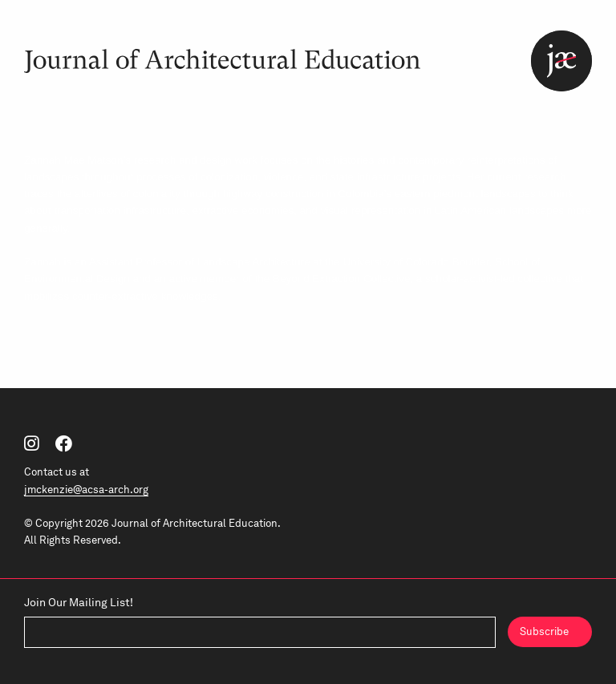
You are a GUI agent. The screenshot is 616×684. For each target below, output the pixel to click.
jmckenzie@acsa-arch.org (86, 490)
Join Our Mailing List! (79, 602)
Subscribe (544, 631)
